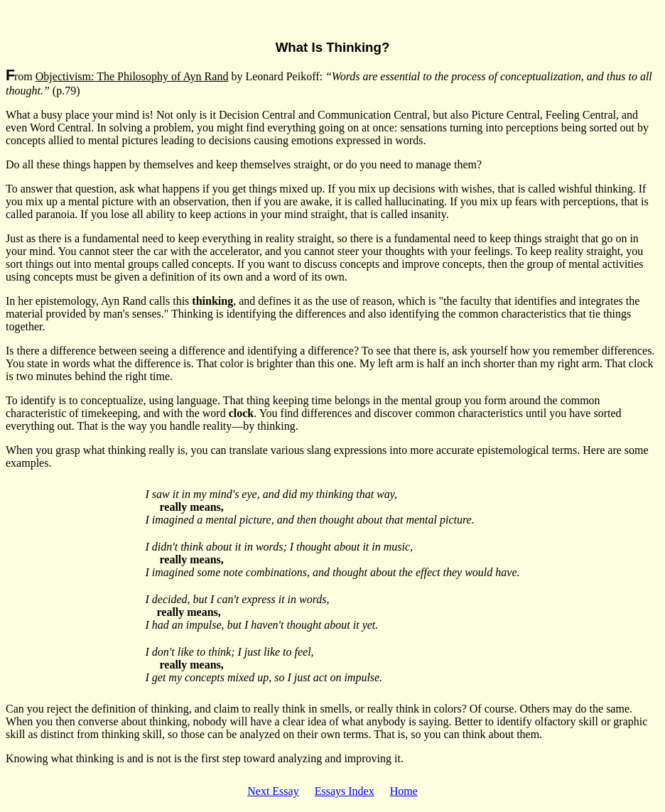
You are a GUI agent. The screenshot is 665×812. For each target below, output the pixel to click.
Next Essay (273, 791)
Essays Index (345, 791)
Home (404, 791)
